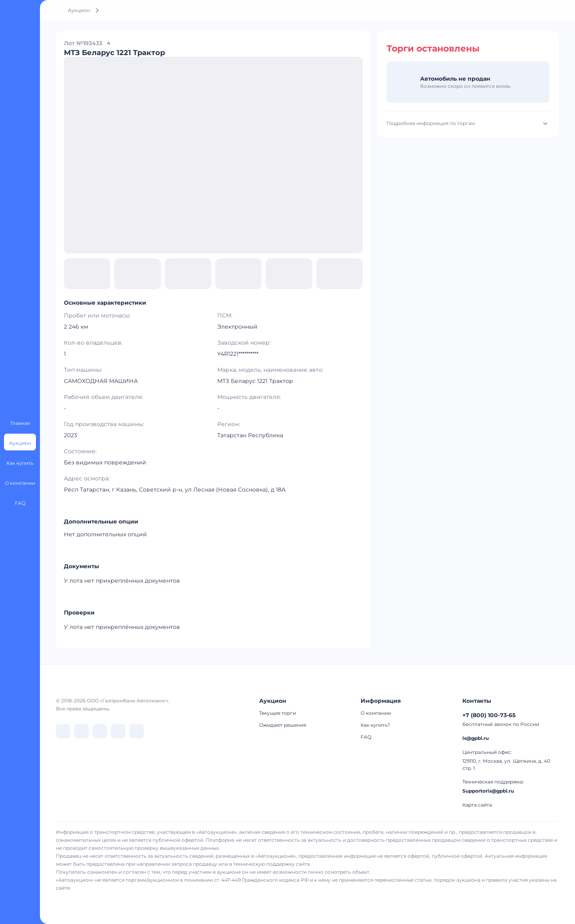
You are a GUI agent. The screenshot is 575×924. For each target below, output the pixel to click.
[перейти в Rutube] (118, 731)
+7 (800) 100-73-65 (489, 715)
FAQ (366, 737)
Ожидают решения (283, 725)
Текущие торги (278, 713)
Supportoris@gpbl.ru (488, 791)
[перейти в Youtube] (137, 731)
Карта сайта (477, 805)
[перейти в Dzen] (100, 731)
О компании (376, 713)
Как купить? (375, 725)
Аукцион (79, 10)
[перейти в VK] (63, 731)
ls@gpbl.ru (476, 738)
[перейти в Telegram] (81, 731)
